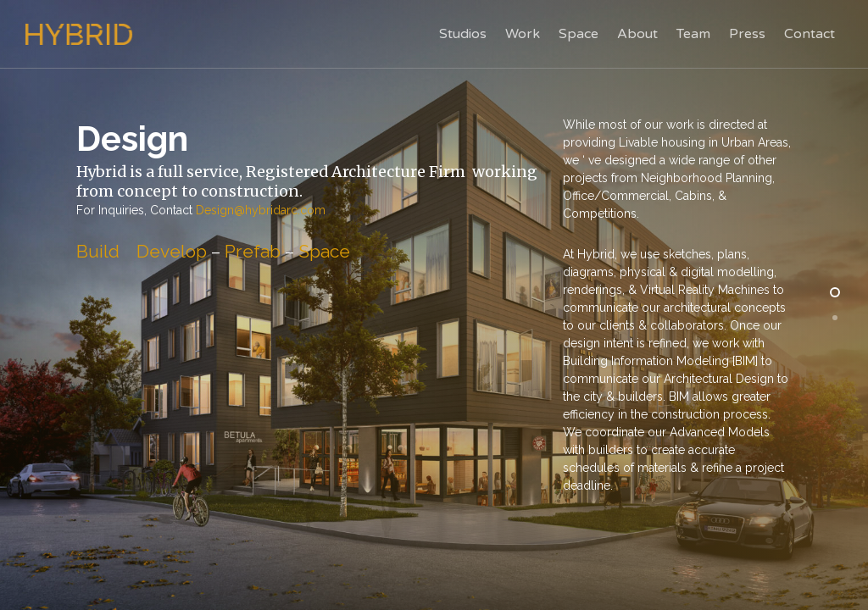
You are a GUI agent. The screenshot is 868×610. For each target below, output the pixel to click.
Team (693, 34)
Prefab (253, 251)
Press (747, 34)
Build (98, 251)
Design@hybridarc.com (261, 210)
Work (523, 34)
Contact (810, 34)
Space (579, 34)
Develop (172, 251)
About (637, 34)
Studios (463, 34)
